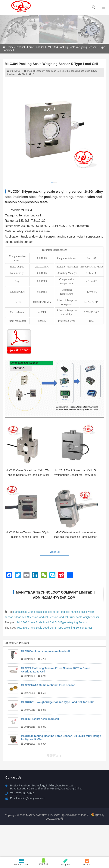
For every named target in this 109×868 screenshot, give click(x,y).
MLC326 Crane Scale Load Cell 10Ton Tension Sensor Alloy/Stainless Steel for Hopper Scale (28, 475)
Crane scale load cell (40, 612)
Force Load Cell (36, 47)
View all (55, 552)
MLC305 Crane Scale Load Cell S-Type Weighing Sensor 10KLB (55, 628)
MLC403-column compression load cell (45, 651)
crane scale (20, 612)
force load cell (61, 612)
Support (65, 862)
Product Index (22, 862)
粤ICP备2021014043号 (82, 814)
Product (20, 47)
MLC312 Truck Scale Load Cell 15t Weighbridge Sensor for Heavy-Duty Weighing (75, 475)
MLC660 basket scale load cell (40, 719)
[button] (52, 183)
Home (8, 47)
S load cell (20, 617)
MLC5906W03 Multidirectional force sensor (48, 685)
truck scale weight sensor (84, 617)
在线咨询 (44, 862)
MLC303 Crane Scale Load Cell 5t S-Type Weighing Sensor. (52, 622)
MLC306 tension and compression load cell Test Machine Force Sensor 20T (75, 537)
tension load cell (59, 617)
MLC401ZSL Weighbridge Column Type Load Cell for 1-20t (57, 702)
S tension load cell (38, 617)
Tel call (87, 862)
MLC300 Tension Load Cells (76, 71)
